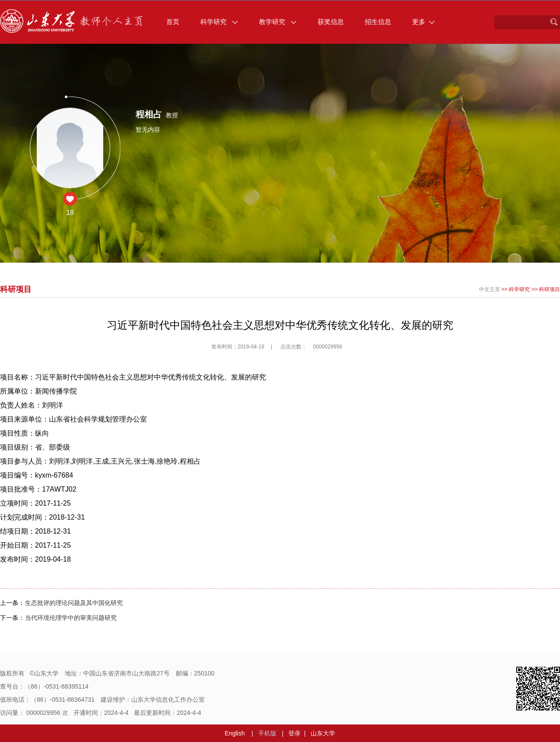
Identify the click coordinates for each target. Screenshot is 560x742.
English (235, 733)
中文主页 (490, 289)
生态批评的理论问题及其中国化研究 (74, 603)
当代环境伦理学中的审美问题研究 (71, 618)
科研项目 (549, 289)
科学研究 (219, 22)
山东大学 (323, 733)
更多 (423, 22)
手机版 (267, 733)
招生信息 (378, 22)
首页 (173, 22)
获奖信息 (331, 22)
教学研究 (278, 22)
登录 (294, 733)
